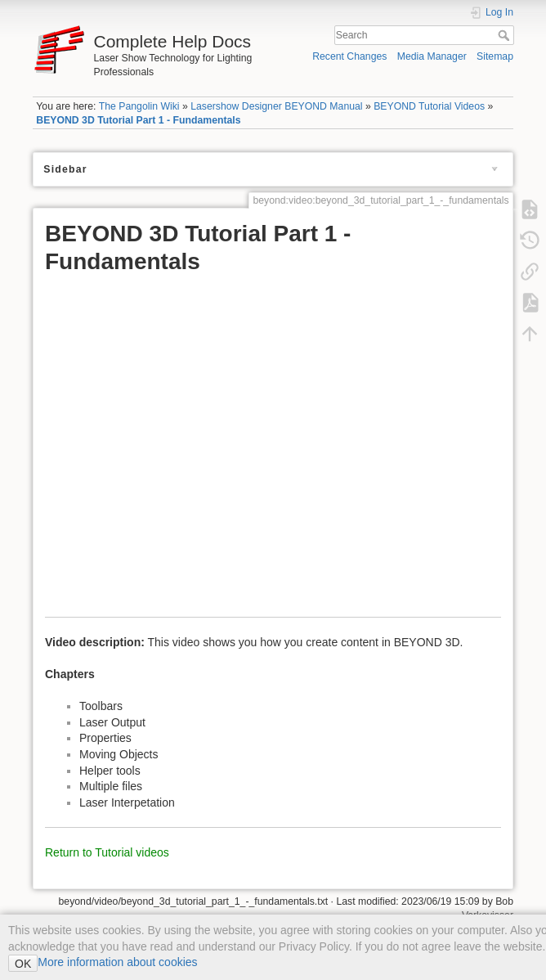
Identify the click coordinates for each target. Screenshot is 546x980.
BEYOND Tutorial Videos (429, 106)
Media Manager (432, 56)
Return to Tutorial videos (107, 852)
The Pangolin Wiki (139, 106)
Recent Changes (349, 56)
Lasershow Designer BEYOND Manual (276, 106)
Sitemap (495, 56)
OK (23, 964)
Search (506, 35)
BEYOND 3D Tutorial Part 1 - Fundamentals (138, 120)
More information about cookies (117, 962)
